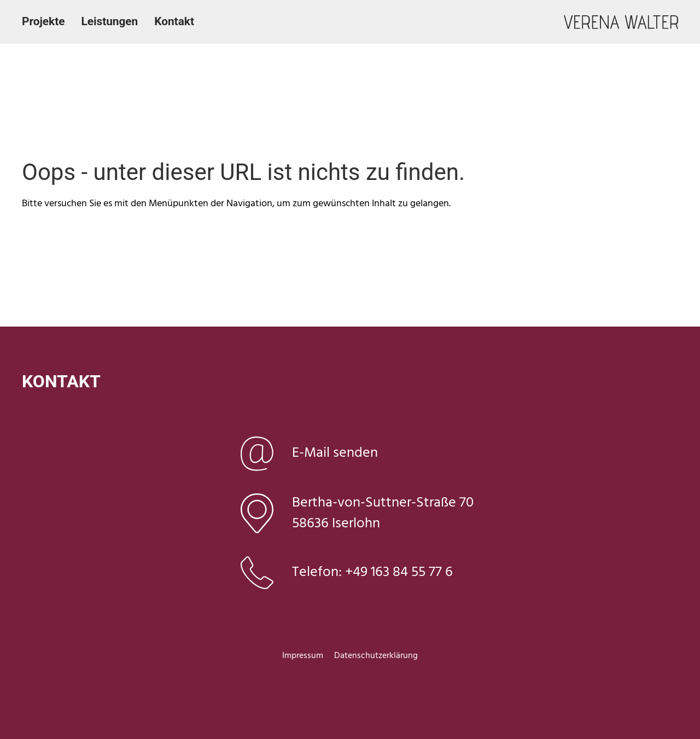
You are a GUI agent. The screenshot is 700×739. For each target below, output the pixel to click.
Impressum (303, 656)
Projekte (43, 21)
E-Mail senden (335, 453)
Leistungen (109, 21)
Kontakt (174, 21)
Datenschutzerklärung (376, 656)
